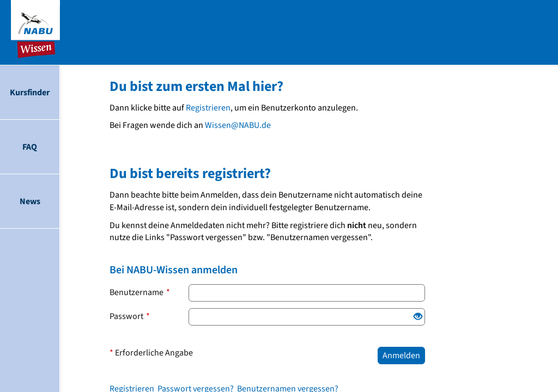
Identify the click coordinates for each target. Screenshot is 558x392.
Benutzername (140, 292)
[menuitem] (30, 93)
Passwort (130, 316)
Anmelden (401, 356)
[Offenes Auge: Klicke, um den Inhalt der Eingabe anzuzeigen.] (418, 317)
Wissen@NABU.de (238, 125)
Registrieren (208, 108)
